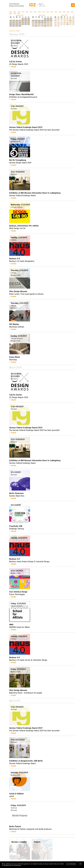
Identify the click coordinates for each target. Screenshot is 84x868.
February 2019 (20, 15)
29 (45, 26)
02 (26, 19)
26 (14, 26)
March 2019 (42, 15)
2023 (27, 12)
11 (11, 22)
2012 (68, 12)
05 (14, 21)
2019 (43, 12)
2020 (39, 12)
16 (26, 22)
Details (14, 67)
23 (26, 24)
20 (17, 24)
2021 (35, 12)
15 (23, 22)
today (11, 12)
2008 (19, 14)
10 (29, 21)
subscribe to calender (15, 31)
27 (17, 26)
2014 (64, 12)
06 (17, 21)
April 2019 (64, 15)
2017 (52, 12)
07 (20, 21)
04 (11, 21)
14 (20, 22)
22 (23, 24)
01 (23, 19)
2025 (19, 12)
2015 (60, 12)
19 (14, 24)
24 (29, 24)
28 (20, 26)
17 (29, 22)
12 (14, 22)
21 (20, 24)
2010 (11, 14)
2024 (23, 12)
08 (23, 21)
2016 (56, 12)
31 (51, 26)
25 (11, 26)
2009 (15, 14)
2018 (48, 12)
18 (11, 24)
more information (71, 864)
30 (48, 26)
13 (17, 22)
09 (26, 21)
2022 (31, 12)
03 (29, 19)
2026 (15, 12)
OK (80, 864)
